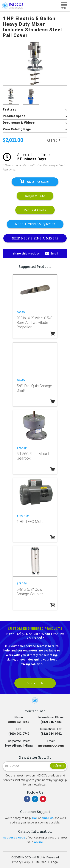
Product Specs (14, 116)
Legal (55, 862)
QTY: (52, 140)
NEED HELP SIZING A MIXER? (35, 238)
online (38, 842)
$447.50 (21, 448)
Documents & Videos (19, 123)
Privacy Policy (21, 862)
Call (35, 818)
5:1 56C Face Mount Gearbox (33, 456)
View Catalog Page (17, 129)
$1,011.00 (22, 516)
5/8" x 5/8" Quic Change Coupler (30, 592)
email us (47, 818)
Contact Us (35, 683)
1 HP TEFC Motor (31, 522)
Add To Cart (35, 182)
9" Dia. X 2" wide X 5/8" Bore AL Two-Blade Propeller (35, 323)
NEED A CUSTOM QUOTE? (35, 224)
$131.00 (21, 583)
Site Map (41, 862)
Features (10, 109)
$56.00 (21, 312)
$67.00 (21, 380)
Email (52, 254)
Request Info (35, 196)
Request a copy (14, 838)
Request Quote (35, 210)
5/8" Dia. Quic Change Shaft (34, 388)
